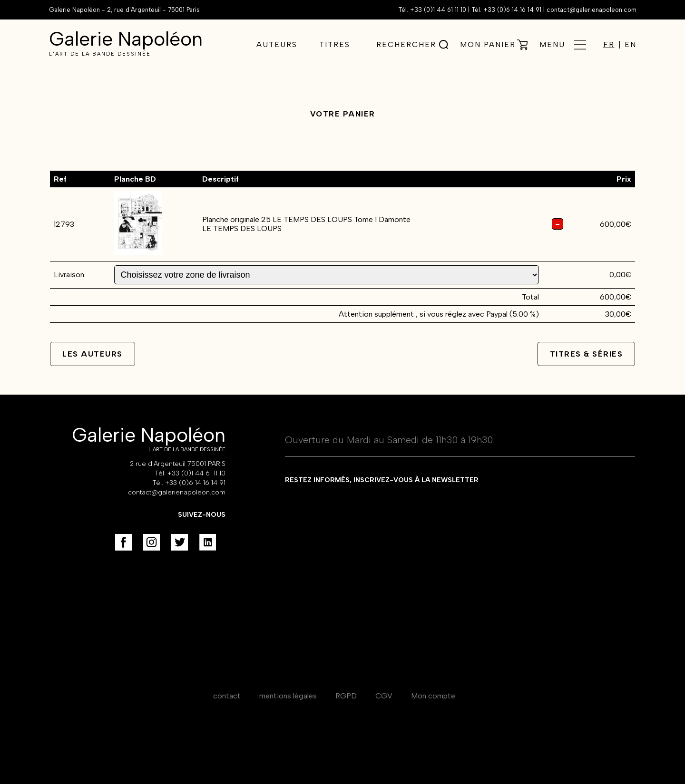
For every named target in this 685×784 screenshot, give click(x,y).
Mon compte (433, 696)
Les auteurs (93, 354)
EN (631, 45)
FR (609, 45)
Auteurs (277, 44)
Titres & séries (587, 354)
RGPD (346, 696)
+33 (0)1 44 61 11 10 (438, 10)
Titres (335, 44)
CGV (384, 696)
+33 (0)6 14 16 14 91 (512, 10)
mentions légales (288, 696)
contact (227, 696)
